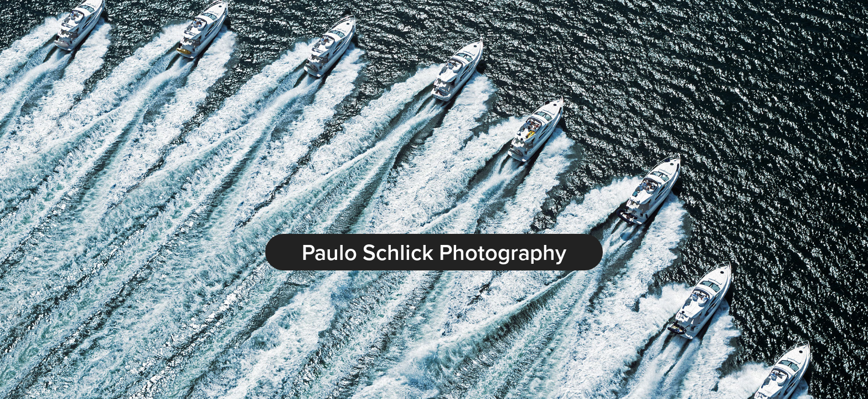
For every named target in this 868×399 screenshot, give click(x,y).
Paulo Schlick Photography (434, 252)
